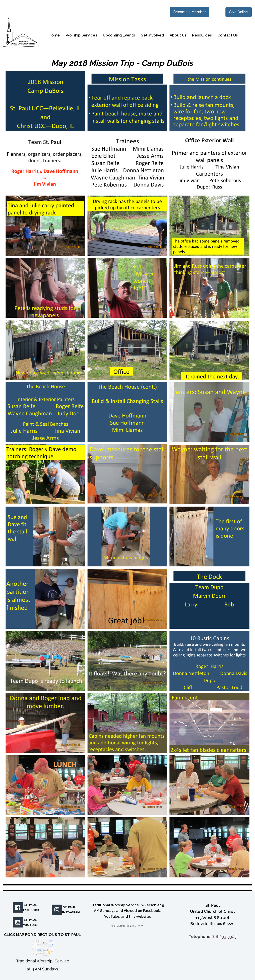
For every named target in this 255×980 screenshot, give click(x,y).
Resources (202, 35)
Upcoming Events (119, 35)
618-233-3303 (224, 937)
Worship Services (81, 35)
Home (54, 35)
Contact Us (228, 35)
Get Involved (152, 35)
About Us (178, 35)
